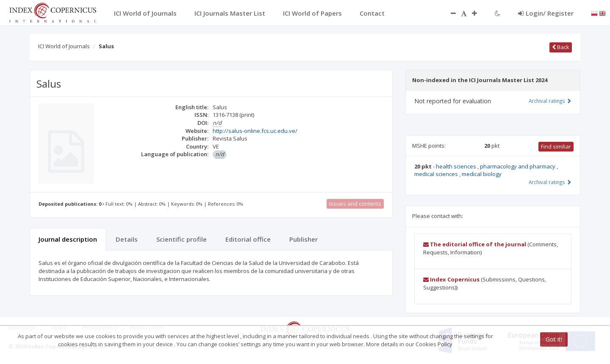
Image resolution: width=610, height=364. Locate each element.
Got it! (554, 339)
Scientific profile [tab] (182, 239)
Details (127, 239)
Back (561, 47)
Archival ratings (550, 101)
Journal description (68, 239)
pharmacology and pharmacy (518, 166)
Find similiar (556, 146)
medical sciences (437, 174)
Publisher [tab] (304, 239)
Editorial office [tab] (248, 239)
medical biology (482, 174)
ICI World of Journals (64, 46)
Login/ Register (546, 13)
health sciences (457, 166)
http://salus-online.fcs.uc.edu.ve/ (255, 131)
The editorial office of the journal (475, 244)
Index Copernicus (451, 279)
